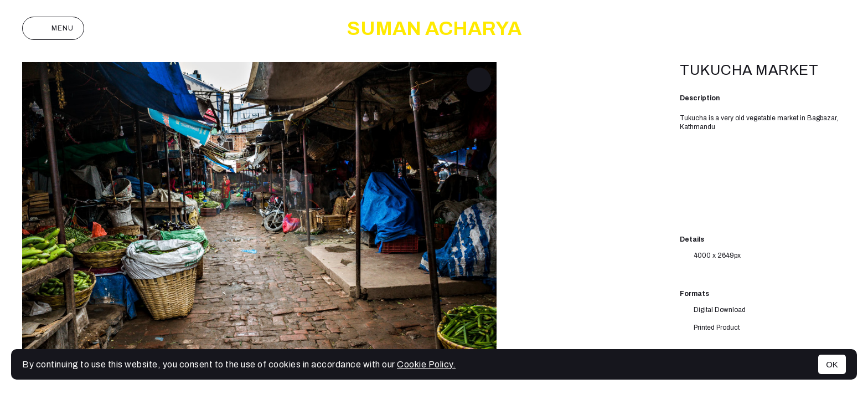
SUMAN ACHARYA (434, 28)
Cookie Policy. (426, 364)
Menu (53, 28)
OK (832, 364)
